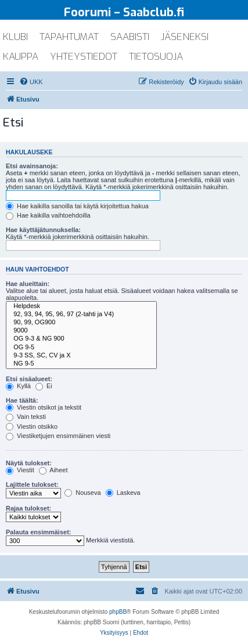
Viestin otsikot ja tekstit (44, 407)
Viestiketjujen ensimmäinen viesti (58, 436)
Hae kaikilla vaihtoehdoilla (48, 215)
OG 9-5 (81, 348)
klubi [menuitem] (15, 37)
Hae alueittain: (28, 284)
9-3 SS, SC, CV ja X (81, 356)
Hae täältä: (22, 400)
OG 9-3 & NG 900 (81, 339)
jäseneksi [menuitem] (185, 37)
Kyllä (18, 386)
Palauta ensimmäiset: (39, 532)
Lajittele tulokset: (32, 484)
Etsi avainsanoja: (32, 166)
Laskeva (123, 493)
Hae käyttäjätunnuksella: (43, 230)
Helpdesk (81, 306)
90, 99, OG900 (81, 323)
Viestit (20, 470)
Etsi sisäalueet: (29, 379)
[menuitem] (31, 82)
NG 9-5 (81, 364)
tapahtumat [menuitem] (69, 37)
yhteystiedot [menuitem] (84, 57)
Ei (44, 386)
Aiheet (53, 470)
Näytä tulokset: (29, 463)
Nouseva (82, 493)
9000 (81, 331)
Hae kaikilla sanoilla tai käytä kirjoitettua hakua (77, 206)
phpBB (118, 612)
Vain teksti (26, 417)
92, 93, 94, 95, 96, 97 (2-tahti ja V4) (81, 314)
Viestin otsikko (32, 426)
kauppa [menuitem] (21, 57)
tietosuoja (156, 57)
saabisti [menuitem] (130, 37)
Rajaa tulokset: (28, 508)
